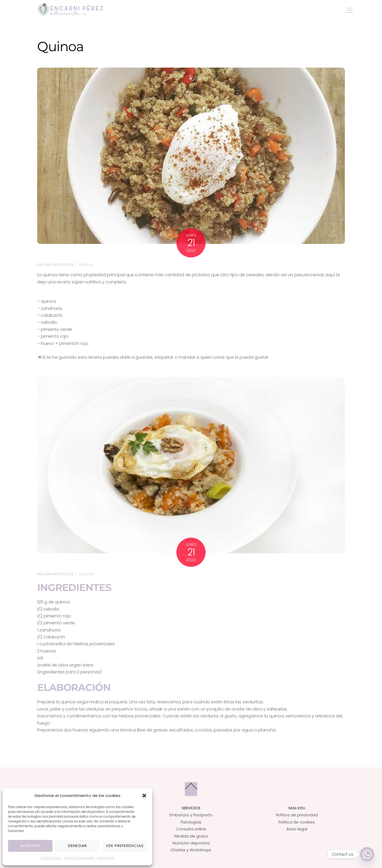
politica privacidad (79, 858)
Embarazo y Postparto (191, 815)
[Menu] (350, 10)
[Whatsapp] (367, 854)
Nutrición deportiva (191, 843)
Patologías (191, 822)
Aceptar (30, 846)
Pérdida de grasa (191, 836)
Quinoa (86, 264)
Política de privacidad (297, 815)
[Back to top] (191, 789)
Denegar (77, 846)
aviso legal (106, 858)
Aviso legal (297, 829)
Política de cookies (297, 822)
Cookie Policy (51, 858)
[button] (144, 796)
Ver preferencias (125, 846)
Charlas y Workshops (191, 850)
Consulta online (191, 829)
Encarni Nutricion (55, 264)
